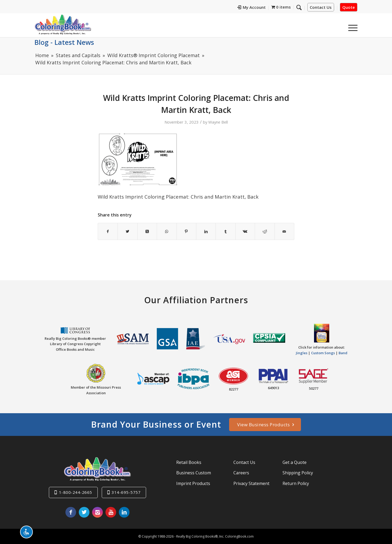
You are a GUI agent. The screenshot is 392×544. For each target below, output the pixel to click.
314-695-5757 (126, 492)
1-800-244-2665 (76, 492)
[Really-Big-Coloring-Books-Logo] (63, 24)
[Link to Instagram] (97, 512)
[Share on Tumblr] (225, 231)
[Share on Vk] (245, 231)
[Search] (339, 26)
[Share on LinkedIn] (206, 231)
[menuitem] (263, 8)
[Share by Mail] (284, 231)
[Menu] (351, 26)
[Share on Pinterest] (186, 231)
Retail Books (189, 462)
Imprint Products (193, 483)
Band (343, 353)
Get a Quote (295, 462)
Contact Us (321, 7)
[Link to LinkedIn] (124, 512)
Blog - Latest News (64, 42)
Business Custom (194, 473)
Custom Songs (323, 353)
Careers (241, 473)
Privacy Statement (251, 483)
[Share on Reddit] (265, 231)
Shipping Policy (298, 473)
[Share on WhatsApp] (167, 231)
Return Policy (296, 483)
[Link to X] (84, 512)
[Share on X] (127, 231)
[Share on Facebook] (108, 231)
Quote (349, 7)
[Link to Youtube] (111, 512)
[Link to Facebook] (71, 512)
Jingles (302, 353)
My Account (262, 7)
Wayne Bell (218, 122)
